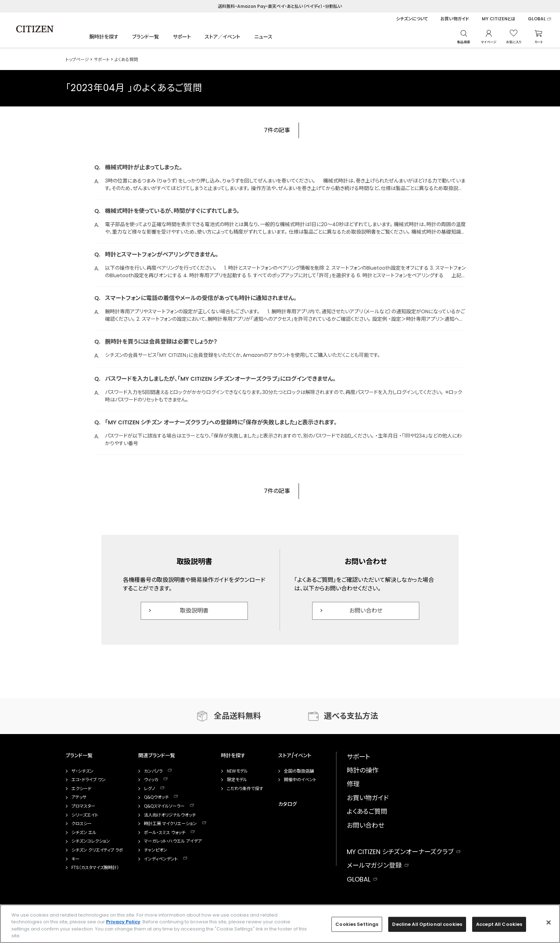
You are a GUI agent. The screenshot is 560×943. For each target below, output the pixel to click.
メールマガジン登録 (374, 865)
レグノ (149, 789)
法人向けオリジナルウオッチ (170, 815)
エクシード (81, 789)
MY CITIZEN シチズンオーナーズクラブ (400, 852)
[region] (280, 924)
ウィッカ (151, 780)
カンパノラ (153, 771)
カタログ (287, 804)
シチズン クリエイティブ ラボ (97, 850)
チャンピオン (156, 850)
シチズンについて (412, 19)
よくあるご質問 (367, 811)
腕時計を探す (104, 37)
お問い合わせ (366, 611)
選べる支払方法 (351, 716)
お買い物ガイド (455, 19)
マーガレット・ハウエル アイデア (173, 841)
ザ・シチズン (82, 771)
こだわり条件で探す (245, 789)
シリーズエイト (85, 815)
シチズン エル (84, 833)
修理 (353, 784)
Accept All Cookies (499, 924)
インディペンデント (161, 859)
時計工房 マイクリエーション (170, 824)
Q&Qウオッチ (156, 797)
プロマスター (83, 806)
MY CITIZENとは (499, 19)
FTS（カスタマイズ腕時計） (95, 868)
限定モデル (237, 780)
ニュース (263, 37)
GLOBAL (537, 19)
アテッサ (79, 797)
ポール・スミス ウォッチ (165, 833)
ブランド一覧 (146, 37)
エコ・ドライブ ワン (89, 780)
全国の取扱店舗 (299, 771)
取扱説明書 (194, 611)
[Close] (549, 922)
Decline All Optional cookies (427, 924)
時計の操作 (363, 770)
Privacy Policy (123, 922)
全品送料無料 (237, 716)
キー (76, 859)
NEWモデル (237, 771)
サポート (182, 37)
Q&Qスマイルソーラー (164, 806)
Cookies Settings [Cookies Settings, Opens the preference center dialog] (357, 924)
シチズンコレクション (91, 841)
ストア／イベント (222, 37)
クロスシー (82, 824)
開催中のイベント (300, 780)
